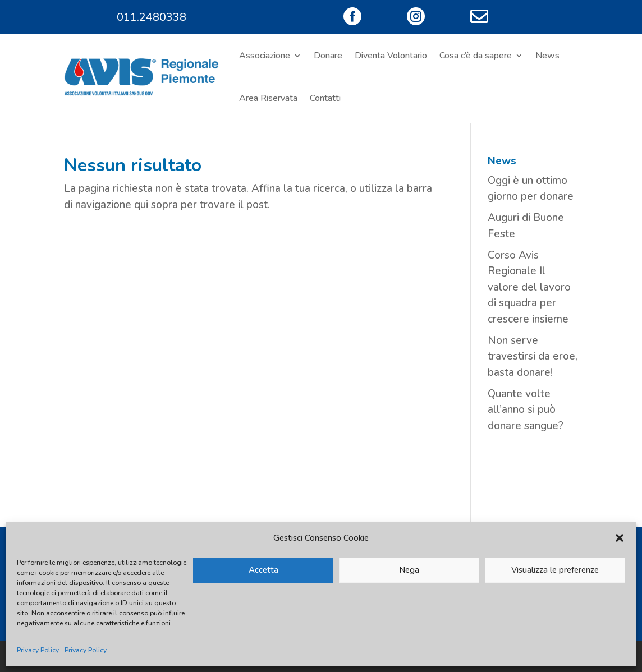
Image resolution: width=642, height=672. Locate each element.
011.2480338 (152, 17)
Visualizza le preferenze (555, 570)
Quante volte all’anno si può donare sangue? (526, 410)
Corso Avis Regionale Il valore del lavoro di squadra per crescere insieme (529, 287)
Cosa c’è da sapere (476, 56)
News (547, 56)
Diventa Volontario (391, 56)
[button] (620, 538)
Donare (328, 56)
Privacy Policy (38, 650)
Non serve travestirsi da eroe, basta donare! (533, 356)
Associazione (265, 56)
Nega (409, 570)
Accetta (263, 570)
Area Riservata (268, 98)
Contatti (325, 98)
